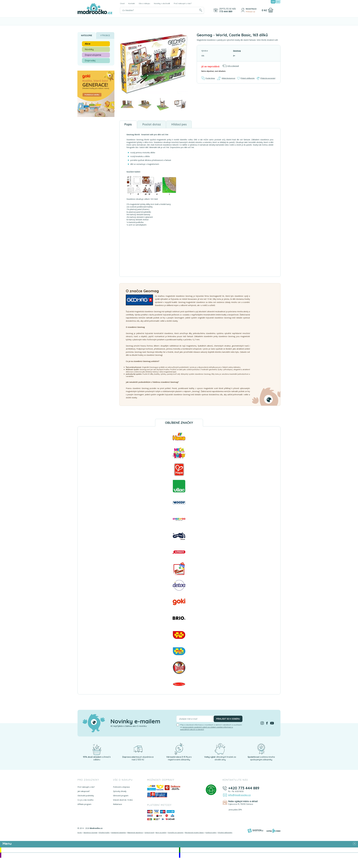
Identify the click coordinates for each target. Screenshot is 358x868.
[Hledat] (201, 10)
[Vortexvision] (273, 831)
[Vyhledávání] (162, 10)
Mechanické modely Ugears (194, 833)
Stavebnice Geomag (90, 833)
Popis (128, 124)
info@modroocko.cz (239, 795)
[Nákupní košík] (271, 10)
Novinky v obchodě (162, 3)
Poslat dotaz (208, 78)
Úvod (122, 3)
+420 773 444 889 (244, 788)
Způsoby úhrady (120, 792)
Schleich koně (149, 833)
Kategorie (87, 35)
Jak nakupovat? (84, 792)
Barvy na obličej (161, 833)
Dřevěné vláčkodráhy (225, 833)
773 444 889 (226, 12)
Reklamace (117, 804)
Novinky (89, 49)
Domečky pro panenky (176, 833)
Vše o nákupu (144, 3)
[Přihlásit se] (243, 10)
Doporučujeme (93, 55)
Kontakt (132, 3)
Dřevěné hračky (104, 833)
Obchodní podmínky (86, 796)
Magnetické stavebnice (135, 833)
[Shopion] (255, 831)
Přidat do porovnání (266, 78)
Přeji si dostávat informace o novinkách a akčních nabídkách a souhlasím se (211, 727)
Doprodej (90, 60)
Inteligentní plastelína (118, 833)
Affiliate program (84, 804)
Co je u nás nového (86, 800)
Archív (80, 833)
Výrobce (105, 35)
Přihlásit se (251, 12)
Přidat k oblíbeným (246, 78)
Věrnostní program (121, 796)
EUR (278, 2)
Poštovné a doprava (121, 787)
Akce (88, 44)
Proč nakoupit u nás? (183, 3)
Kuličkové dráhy (211, 833)
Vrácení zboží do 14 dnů (123, 800)
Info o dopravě (230, 66)
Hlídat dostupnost (226, 78)
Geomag (237, 51)
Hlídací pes (181, 124)
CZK (273, 2)
